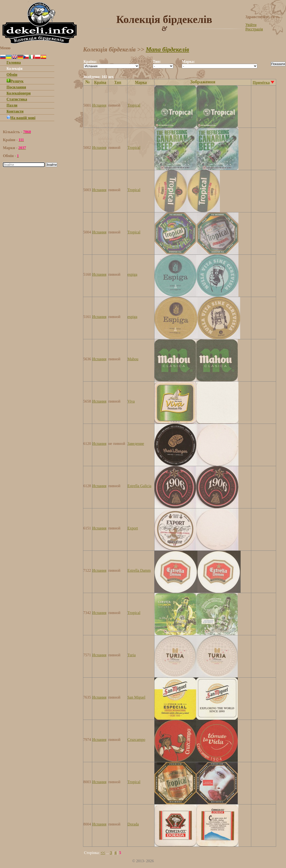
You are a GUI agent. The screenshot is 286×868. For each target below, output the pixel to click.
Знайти (51, 165)
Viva (131, 401)
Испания (99, 105)
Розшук (15, 81)
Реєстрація (254, 29)
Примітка (261, 83)
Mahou (133, 359)
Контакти (15, 111)
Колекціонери (19, 93)
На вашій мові (21, 118)
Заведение (136, 444)
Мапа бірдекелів (167, 49)
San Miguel (136, 697)
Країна (100, 82)
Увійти (251, 25)
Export (133, 528)
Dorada (133, 824)
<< (103, 853)
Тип (118, 82)
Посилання (16, 87)
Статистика (17, 99)
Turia (132, 655)
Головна (14, 62)
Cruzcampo (136, 740)
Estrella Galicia (139, 486)
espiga (132, 274)
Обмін (12, 75)
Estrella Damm (139, 570)
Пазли (12, 105)
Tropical (134, 105)
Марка (141, 82)
